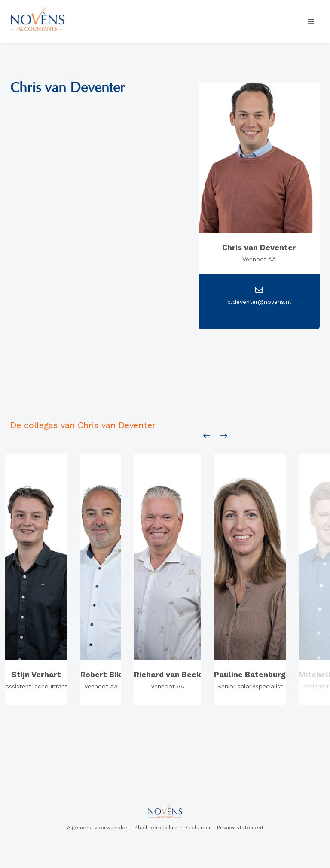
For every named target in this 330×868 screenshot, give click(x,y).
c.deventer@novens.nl (259, 302)
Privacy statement (240, 828)
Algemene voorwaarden (98, 828)
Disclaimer (197, 828)
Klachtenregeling (156, 828)
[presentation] (207, 436)
